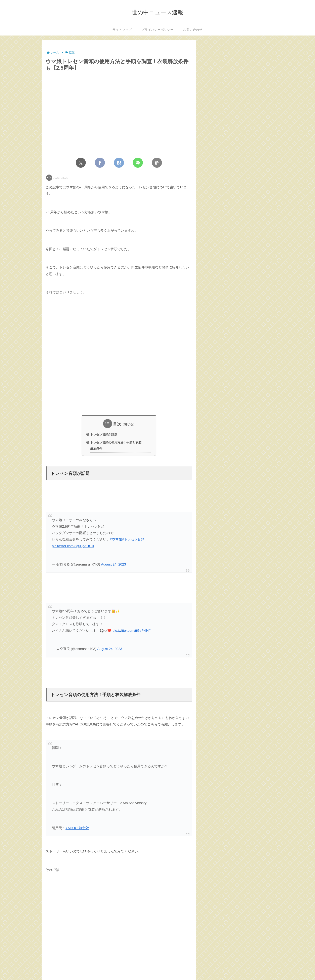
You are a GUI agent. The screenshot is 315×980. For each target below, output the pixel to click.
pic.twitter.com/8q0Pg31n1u (73, 546)
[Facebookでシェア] (100, 163)
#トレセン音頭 (133, 540)
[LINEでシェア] (138, 163)
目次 (117, 424)
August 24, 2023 (114, 565)
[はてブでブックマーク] (119, 163)
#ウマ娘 (116, 540)
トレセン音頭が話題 (104, 434)
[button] (157, 163)
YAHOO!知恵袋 (77, 828)
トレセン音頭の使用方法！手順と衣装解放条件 (116, 446)
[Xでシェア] (81, 163)
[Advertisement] (119, 355)
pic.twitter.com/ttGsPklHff (131, 631)
